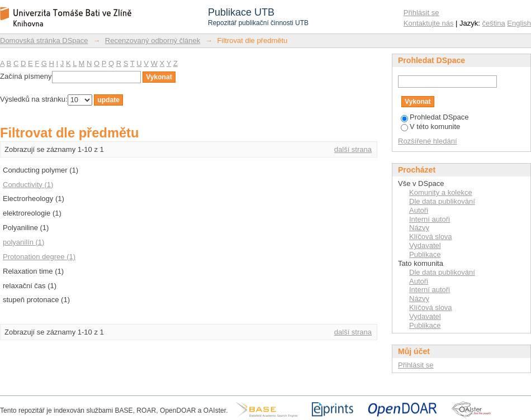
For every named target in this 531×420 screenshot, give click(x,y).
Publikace (425, 254)
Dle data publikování (442, 201)
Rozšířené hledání (428, 141)
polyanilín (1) (23, 242)
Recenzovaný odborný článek (153, 40)
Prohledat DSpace (435, 117)
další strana (353, 149)
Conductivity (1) (28, 185)
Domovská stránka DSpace (44, 40)
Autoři (419, 210)
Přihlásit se (421, 13)
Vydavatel (425, 245)
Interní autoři (430, 219)
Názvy (419, 228)
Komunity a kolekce (441, 192)
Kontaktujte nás (429, 23)
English (519, 23)
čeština (494, 23)
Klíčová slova (431, 237)
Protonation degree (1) (39, 257)
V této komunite (430, 127)
